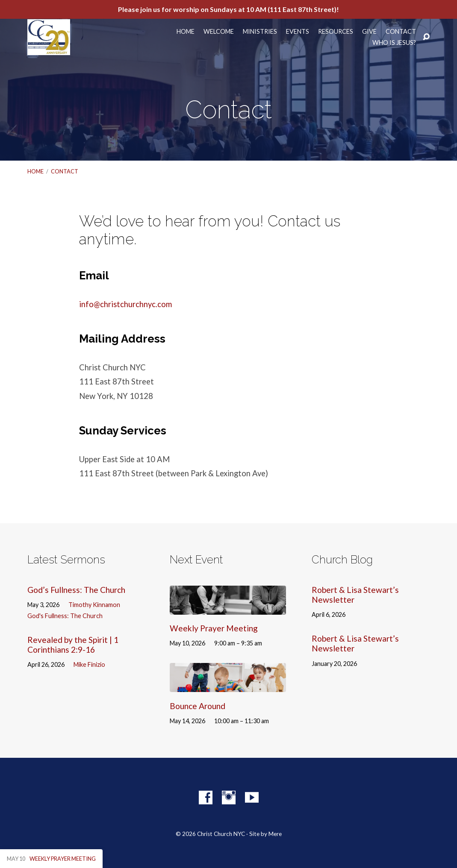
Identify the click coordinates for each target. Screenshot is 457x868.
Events (298, 32)
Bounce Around (198, 706)
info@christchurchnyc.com (125, 304)
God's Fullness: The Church (65, 616)
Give (369, 32)
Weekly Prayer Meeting (214, 628)
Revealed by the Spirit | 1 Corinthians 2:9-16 (73, 645)
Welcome (219, 32)
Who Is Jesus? (394, 43)
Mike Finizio (89, 664)
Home (186, 32)
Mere (275, 834)
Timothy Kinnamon (94, 605)
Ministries (260, 32)
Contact (401, 32)
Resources (336, 32)
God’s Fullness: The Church (76, 590)
